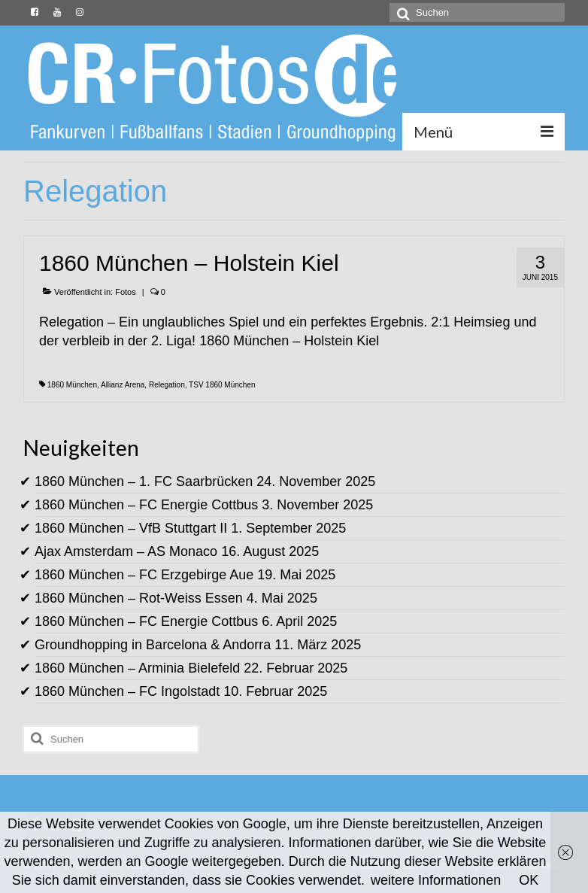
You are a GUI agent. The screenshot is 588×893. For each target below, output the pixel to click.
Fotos (126, 292)
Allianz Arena (123, 385)
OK (529, 880)
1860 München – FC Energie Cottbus (146, 505)
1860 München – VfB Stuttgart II (131, 528)
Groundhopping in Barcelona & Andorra (153, 645)
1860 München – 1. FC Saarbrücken (144, 481)
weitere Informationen (436, 880)
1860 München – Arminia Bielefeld (137, 668)
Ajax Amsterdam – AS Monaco (126, 551)
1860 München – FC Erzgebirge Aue (144, 575)
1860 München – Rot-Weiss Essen (139, 598)
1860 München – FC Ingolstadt (127, 691)
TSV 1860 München (222, 385)
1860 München (72, 385)
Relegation (167, 385)
